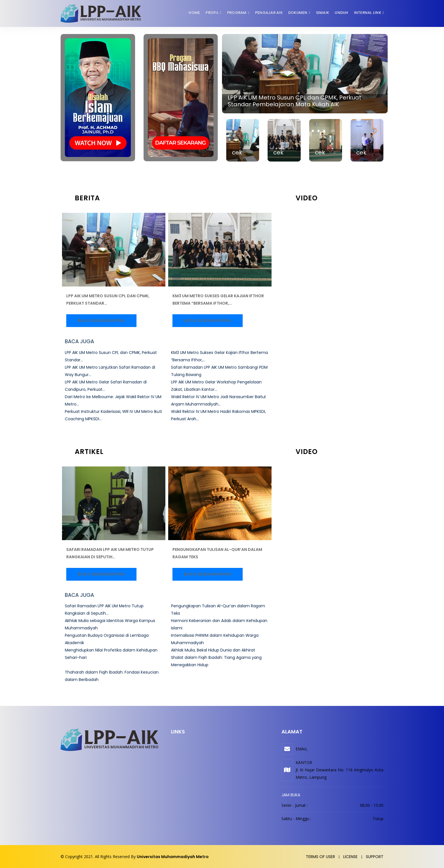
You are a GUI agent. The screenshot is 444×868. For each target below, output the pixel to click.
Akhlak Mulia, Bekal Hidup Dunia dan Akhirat (213, 650)
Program (237, 13)
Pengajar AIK (269, 13)
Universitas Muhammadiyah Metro (173, 857)
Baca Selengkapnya (101, 321)
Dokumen (298, 13)
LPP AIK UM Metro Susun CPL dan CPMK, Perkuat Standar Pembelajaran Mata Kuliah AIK (294, 101)
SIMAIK (323, 13)
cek (237, 152)
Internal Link (368, 13)
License (350, 857)
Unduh (341, 13)
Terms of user (320, 857)
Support (375, 857)
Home (194, 13)
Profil (212, 13)
